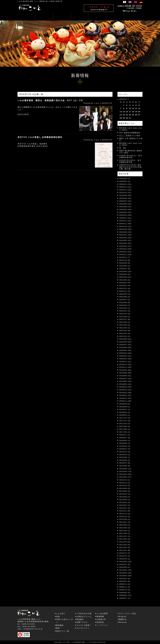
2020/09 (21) (125, 339)
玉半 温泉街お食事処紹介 (130, 133)
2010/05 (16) (125, 570)
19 (136, 112)
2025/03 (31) (125, 212)
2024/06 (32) (125, 238)
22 (124, 115)
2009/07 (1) (125, 598)
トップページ (102, 625)
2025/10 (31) (125, 193)
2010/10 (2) (125, 556)
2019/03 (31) (125, 390)
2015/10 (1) (125, 455)
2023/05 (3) (125, 274)
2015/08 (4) (125, 460)
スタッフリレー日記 (128, 614)
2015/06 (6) (125, 466)
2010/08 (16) (125, 562)
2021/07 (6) (125, 319)
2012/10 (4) (125, 517)
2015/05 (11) (125, 469)
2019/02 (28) (125, 393)
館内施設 (60, 625)
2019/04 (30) (125, 387)
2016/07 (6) (125, 438)
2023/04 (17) (125, 277)
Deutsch (123, 622)
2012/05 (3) (125, 528)
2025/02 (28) (125, 215)
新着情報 (100, 617)
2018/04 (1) (125, 412)
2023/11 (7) (125, 257)
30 (127, 118)
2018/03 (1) (125, 415)
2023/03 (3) (125, 280)
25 (133, 115)
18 (133, 112)
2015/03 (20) (125, 474)
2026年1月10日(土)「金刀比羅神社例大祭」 (131, 157)
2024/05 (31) (125, 240)
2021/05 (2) (125, 325)
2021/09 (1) (125, 317)
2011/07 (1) (125, 536)
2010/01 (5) (125, 581)
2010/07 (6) (125, 564)
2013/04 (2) (125, 502)
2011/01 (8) (125, 550)
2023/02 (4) (125, 283)
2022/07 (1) (125, 300)
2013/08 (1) (125, 497)
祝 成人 (123, 148)
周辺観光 (80, 619)
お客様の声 (101, 619)
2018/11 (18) (125, 401)
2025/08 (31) (125, 198)
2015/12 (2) (125, 452)
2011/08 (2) (125, 533)
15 (124, 112)
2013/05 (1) (125, 500)
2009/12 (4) (125, 584)
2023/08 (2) (125, 266)
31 (130, 118)
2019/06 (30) (125, 381)
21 (121, 115)
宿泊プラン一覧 (63, 631)
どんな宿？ (61, 614)
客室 (58, 628)
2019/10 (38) (125, 370)
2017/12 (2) (125, 418)
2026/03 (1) (125, 178)
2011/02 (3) (125, 547)
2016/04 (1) (125, 446)
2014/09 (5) (125, 488)
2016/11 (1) (125, 435)
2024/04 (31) (125, 243)
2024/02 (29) (125, 249)
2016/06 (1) (125, 440)
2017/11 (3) (125, 421)
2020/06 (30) (125, 347)
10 (130, 108)
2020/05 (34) (125, 350)
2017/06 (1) (125, 429)
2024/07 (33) (125, 235)
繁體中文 (123, 619)
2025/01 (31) (125, 218)
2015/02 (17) (125, 477)
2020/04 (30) (125, 353)
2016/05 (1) (125, 443)
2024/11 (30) (125, 224)
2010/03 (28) (125, 576)
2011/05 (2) (125, 539)
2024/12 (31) (125, 221)
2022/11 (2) (125, 291)
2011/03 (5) (125, 545)
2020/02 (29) (125, 359)
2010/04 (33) (125, 573)
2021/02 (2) (125, 333)
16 (127, 112)
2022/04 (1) (125, 305)
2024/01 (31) (125, 252)
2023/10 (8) (125, 260)
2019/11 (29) (125, 367)
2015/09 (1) (125, 457)
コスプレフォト (83, 628)
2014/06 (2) (125, 491)
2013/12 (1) (125, 494)
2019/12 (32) (125, 364)
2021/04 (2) (125, 328)
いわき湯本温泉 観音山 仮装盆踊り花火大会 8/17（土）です (50, 100)
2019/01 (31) (125, 395)
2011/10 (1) (125, 531)
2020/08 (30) (125, 342)
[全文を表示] (23, 114)
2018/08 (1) (125, 407)
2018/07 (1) (125, 409)
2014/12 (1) (125, 480)
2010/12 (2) (125, 553)
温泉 (58, 617)
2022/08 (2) (125, 297)
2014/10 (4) (125, 485)
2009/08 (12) (125, 595)
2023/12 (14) (125, 254)
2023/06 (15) (125, 271)
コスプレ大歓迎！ (84, 625)
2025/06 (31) (125, 204)
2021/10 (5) (125, 314)
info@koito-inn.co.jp (33, 629)
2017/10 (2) (125, 424)
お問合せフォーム (84, 617)
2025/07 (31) (125, 201)
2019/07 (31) (125, 379)
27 (139, 115)
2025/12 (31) (125, 187)
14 (121, 112)
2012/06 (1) (125, 525)
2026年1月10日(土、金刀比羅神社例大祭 (130, 161)
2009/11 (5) (125, 587)
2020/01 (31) (125, 362)
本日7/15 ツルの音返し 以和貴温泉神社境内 (40, 137)
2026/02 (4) (125, 181)
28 (121, 118)
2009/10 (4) (125, 590)
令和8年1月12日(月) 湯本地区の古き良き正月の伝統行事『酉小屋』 (130, 167)
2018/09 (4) (125, 404)
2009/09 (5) (125, 593)
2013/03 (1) (125, 505)
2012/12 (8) (125, 511)
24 (130, 115)
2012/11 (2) (125, 514)
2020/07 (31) (125, 345)
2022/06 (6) (125, 302)
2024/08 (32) (125, 232)
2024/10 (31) (125, 226)
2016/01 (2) (125, 449)
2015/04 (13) (125, 471)
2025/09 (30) (125, 195)
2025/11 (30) (125, 190)
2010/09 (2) (125, 559)
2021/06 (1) (125, 322)
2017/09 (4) (125, 426)
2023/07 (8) (125, 269)
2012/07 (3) (125, 522)
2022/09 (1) (125, 294)
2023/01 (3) (125, 286)
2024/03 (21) (125, 246)
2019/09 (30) (125, 373)
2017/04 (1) (125, 432)
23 (127, 115)
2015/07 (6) (125, 463)
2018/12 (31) (125, 398)
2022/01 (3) (125, 311)
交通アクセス (82, 622)
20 (139, 112)
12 (136, 108)
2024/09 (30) (125, 229)
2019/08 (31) (125, 376)
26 (136, 115)
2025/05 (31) (125, 207)
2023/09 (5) (125, 263)
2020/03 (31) (125, 356)
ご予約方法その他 (84, 614)
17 (130, 112)
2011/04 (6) (125, 542)
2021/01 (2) (125, 336)
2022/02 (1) (125, 308)
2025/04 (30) (125, 209)
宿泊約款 (100, 622)
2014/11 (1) (125, 483)
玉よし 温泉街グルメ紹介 (130, 136)
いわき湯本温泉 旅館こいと (28, 1)
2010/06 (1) (125, 567)
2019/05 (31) (125, 384)
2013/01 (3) (125, 508)
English (123, 617)
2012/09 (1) (125, 519)
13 (139, 108)
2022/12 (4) (125, 288)
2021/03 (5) (125, 331)
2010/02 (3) (125, 578)
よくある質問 (102, 614)
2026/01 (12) (125, 184)
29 (124, 118)
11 (133, 108)
